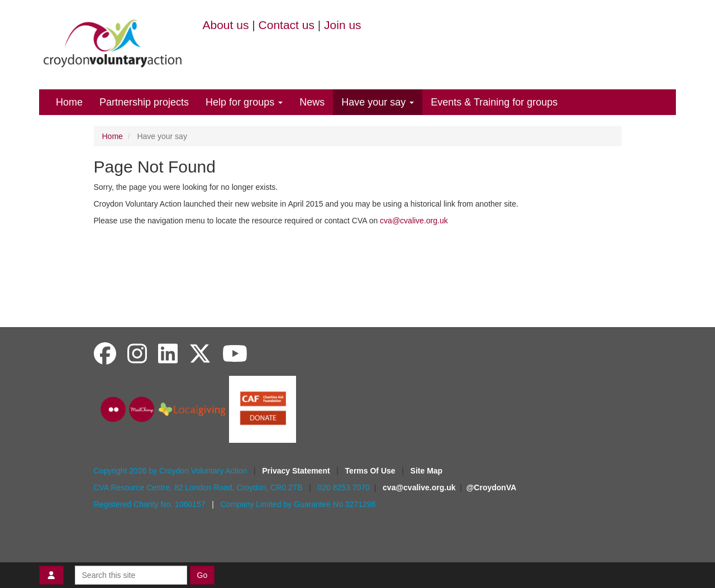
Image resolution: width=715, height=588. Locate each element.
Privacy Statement (297, 471)
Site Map (427, 471)
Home (69, 102)
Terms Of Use (371, 471)
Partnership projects (144, 102)
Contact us (287, 25)
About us (226, 25)
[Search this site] (131, 575)
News (312, 102)
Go (202, 575)
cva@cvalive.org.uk (414, 221)
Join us (343, 25)
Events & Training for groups (494, 102)
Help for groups (244, 102)
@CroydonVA (492, 487)
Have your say (378, 102)
